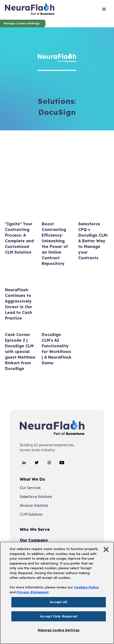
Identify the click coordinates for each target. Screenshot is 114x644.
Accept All (58, 602)
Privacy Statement (33, 592)
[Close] (106, 550)
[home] (30, 10)
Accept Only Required (59, 616)
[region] (57, 593)
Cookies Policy (86, 587)
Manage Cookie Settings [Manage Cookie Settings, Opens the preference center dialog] (59, 630)
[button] (104, 10)
